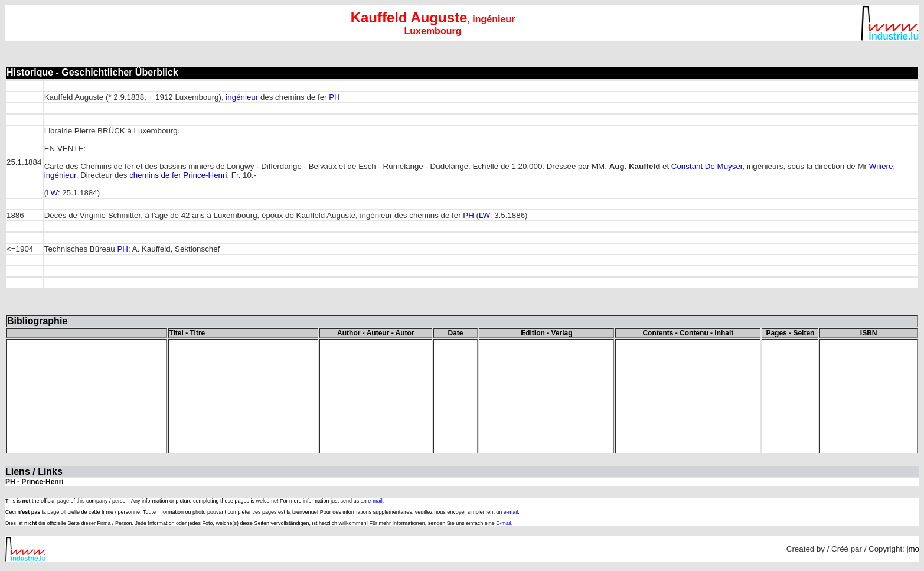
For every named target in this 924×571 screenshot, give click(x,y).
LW (52, 193)
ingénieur (242, 97)
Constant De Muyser (707, 166)
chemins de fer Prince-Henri (178, 175)
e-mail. (376, 501)
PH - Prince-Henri (35, 482)
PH (334, 97)
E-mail (504, 523)
